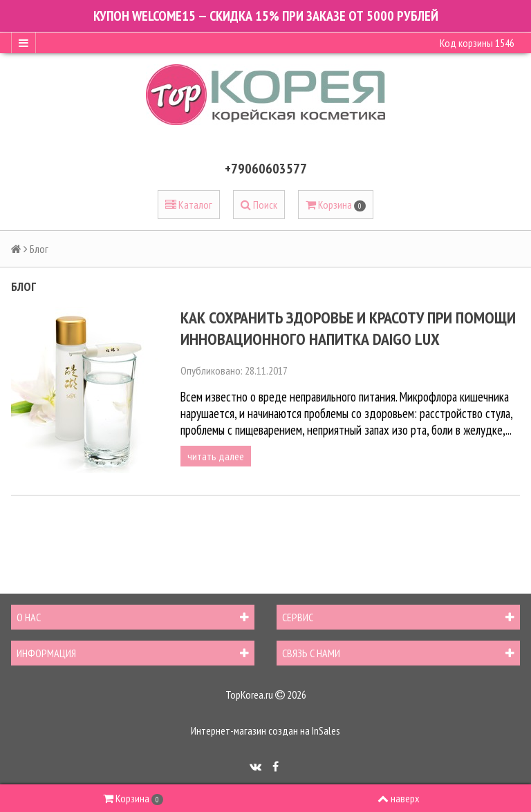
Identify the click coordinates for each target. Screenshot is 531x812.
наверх (399, 798)
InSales (326, 730)
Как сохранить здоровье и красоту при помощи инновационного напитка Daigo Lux (348, 328)
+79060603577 (266, 169)
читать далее (216, 456)
